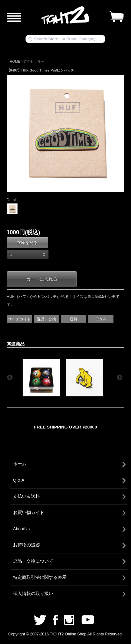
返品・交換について (33, 561)
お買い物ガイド (29, 513)
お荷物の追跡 (26, 545)
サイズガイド (19, 319)
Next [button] (120, 378)
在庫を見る (27, 243)
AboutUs (21, 529)
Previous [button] (10, 378)
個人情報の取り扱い (33, 594)
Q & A (100, 319)
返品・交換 (47, 319)
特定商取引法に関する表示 (40, 577)
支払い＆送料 (26, 496)
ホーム (20, 464)
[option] (42, 378)
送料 (74, 319)
